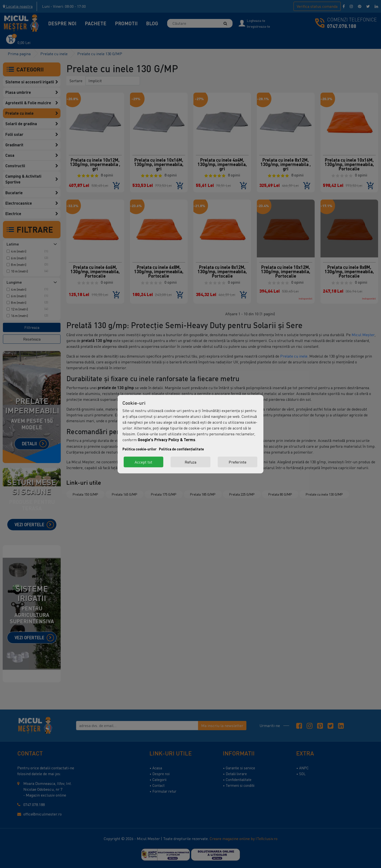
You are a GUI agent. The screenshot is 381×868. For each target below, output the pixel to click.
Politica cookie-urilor (139, 449)
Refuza (190, 462)
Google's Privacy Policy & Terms (167, 439)
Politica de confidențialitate (181, 449)
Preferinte (238, 462)
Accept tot (143, 462)
